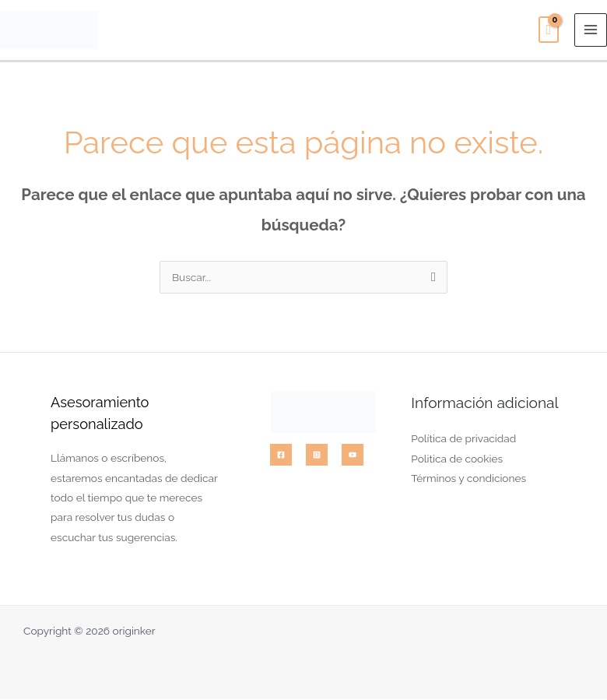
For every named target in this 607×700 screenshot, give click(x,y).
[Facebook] (281, 456)
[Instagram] (317, 456)
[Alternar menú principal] (591, 31)
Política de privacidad (463, 440)
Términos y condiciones (468, 480)
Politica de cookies (457, 459)
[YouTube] (353, 456)
